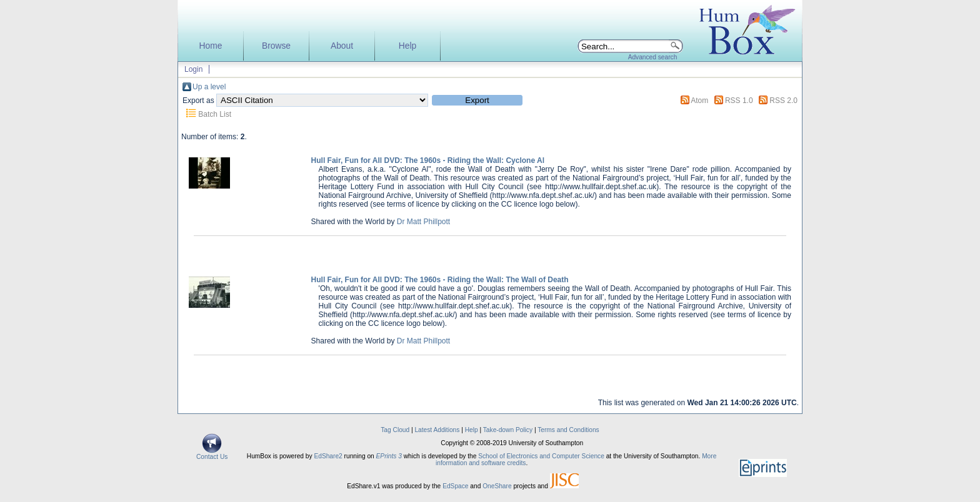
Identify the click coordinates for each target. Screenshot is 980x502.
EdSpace (455, 486)
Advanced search (653, 57)
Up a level (209, 87)
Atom (699, 101)
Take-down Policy (508, 430)
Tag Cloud (395, 430)
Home (211, 46)
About (342, 46)
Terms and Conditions (568, 430)
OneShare (497, 486)
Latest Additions (437, 430)
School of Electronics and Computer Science (541, 456)
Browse (276, 46)
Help (407, 46)
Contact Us (212, 454)
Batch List (215, 114)
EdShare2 (328, 456)
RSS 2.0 (783, 101)
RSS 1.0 (739, 101)
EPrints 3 (389, 456)
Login (193, 69)
